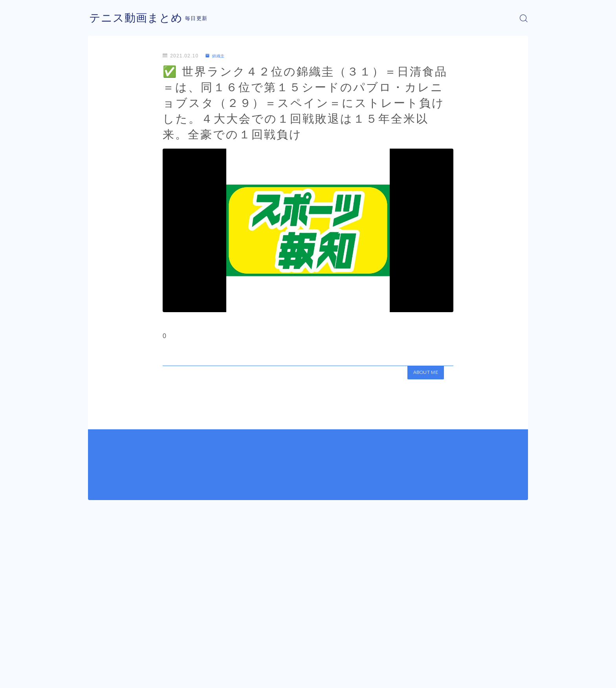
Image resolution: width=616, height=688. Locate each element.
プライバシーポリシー (154, 676)
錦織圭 (217, 56)
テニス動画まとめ (139, 18)
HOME (97, 639)
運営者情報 (101, 676)
